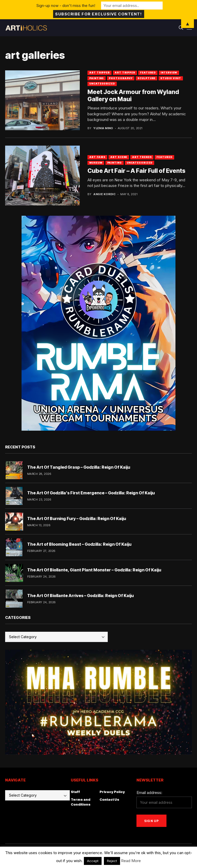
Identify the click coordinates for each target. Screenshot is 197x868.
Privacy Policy (112, 792)
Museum (96, 163)
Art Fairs (97, 157)
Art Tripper (125, 73)
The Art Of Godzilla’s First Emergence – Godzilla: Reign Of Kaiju (91, 493)
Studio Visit (171, 78)
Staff (75, 792)
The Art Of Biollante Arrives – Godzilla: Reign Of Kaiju (80, 596)
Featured (148, 73)
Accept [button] (93, 861)
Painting (97, 78)
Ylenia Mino (103, 128)
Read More (131, 861)
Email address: (149, 793)
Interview (169, 73)
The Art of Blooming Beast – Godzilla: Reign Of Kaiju (79, 544)
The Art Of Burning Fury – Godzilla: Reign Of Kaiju (77, 518)
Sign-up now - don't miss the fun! (66, 6)
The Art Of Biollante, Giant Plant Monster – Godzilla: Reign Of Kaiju (94, 570)
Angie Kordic (105, 194)
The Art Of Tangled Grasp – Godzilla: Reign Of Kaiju (79, 467)
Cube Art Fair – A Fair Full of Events (136, 171)
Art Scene (119, 157)
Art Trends (142, 157)
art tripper (100, 73)
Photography (121, 78)
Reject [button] (112, 861)
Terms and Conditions (81, 802)
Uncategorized (102, 84)
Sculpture (146, 78)
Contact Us (109, 799)
